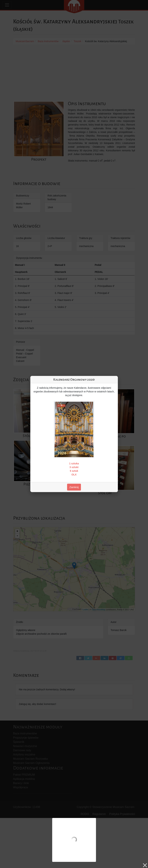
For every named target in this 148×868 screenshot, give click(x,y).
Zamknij (74, 487)
